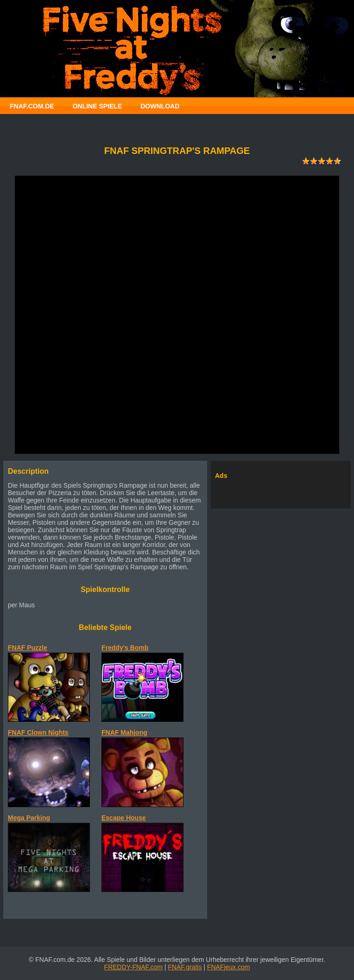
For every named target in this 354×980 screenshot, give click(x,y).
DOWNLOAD (160, 106)
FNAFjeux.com (229, 967)
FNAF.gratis (185, 967)
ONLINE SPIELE (98, 106)
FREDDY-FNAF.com (133, 967)
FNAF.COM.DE (32, 106)
